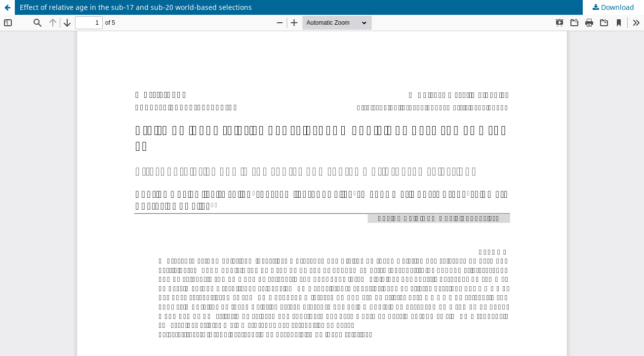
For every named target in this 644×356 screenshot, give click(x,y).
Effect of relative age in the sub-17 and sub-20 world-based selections (136, 7)
